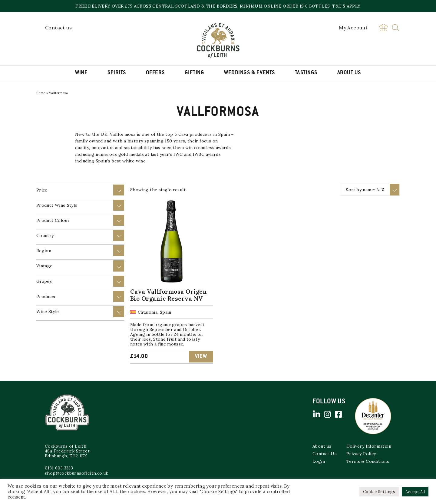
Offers (155, 73)
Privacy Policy (361, 454)
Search (396, 28)
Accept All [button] (415, 492)
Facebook (338, 414)
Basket (383, 28)
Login (319, 461)
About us (322, 446)
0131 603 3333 (59, 468)
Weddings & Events (249, 73)
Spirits (117, 73)
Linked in (316, 414)
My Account (353, 28)
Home (41, 93)
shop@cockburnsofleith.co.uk (77, 473)
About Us (349, 73)
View (201, 357)
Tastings (306, 73)
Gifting (195, 73)
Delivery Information (369, 446)
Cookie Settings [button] (379, 492)
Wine (81, 73)
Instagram (327, 414)
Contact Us (325, 454)
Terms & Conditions (368, 461)
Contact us (58, 28)
